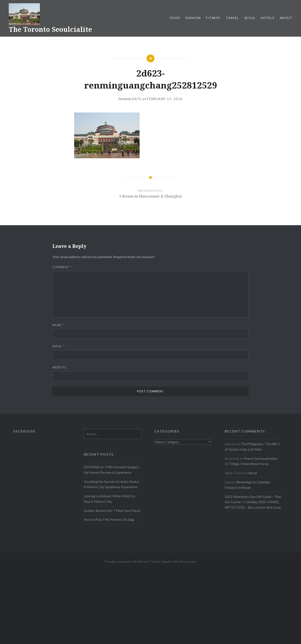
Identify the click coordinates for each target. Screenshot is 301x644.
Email (58, 346)
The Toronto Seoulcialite (50, 29)
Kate (137, 99)
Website (59, 367)
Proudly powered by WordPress (127, 561)
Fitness (213, 18)
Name (58, 325)
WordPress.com (185, 561)
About (286, 18)
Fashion (193, 18)
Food (175, 18)
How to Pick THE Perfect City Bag (109, 520)
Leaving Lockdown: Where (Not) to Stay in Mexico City (109, 499)
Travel (232, 18)
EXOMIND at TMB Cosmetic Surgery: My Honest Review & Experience (112, 470)
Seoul (250, 18)
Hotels (268, 18)
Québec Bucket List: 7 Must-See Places (112, 511)
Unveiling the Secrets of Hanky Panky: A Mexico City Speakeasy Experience (112, 484)
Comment (62, 267)
